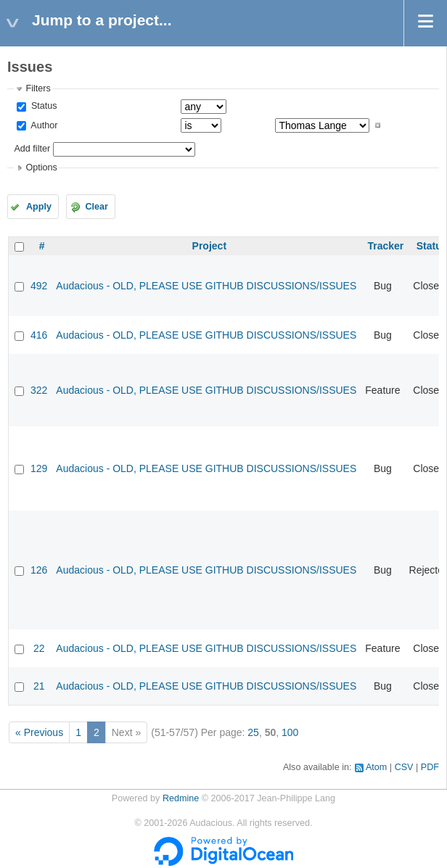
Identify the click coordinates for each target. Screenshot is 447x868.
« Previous (39, 732)
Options (41, 168)
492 (39, 286)
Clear (97, 207)
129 (39, 468)
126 (39, 570)
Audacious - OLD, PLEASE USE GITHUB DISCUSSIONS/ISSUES (206, 286)
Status (42, 106)
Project (209, 246)
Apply (39, 207)
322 (39, 390)
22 (39, 648)
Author (43, 125)
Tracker (385, 246)
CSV (404, 767)
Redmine (181, 798)
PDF (430, 767)
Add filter (32, 149)
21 (39, 686)
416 (39, 335)
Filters (38, 88)
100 (290, 732)
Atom (376, 767)
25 (253, 732)
